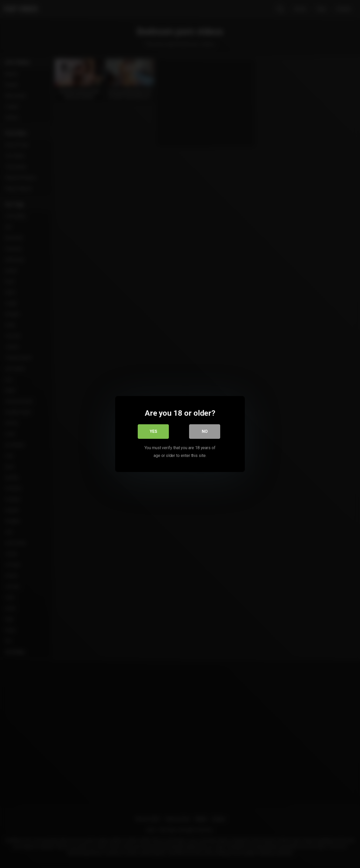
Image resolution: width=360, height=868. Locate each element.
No (205, 431)
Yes (153, 431)
